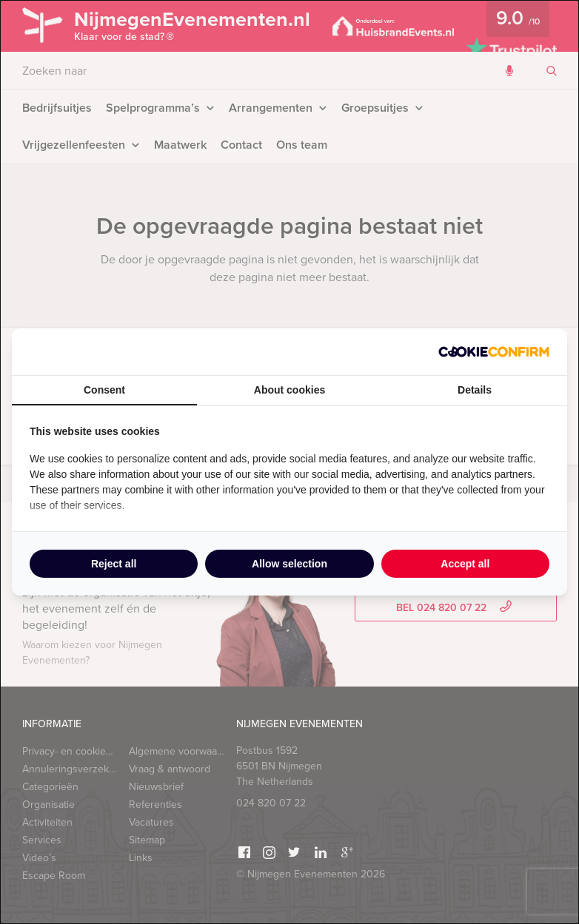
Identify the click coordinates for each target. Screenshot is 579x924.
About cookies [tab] (289, 390)
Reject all (114, 564)
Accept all (465, 564)
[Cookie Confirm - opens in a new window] (494, 352)
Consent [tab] (104, 390)
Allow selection (289, 564)
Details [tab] (475, 390)
